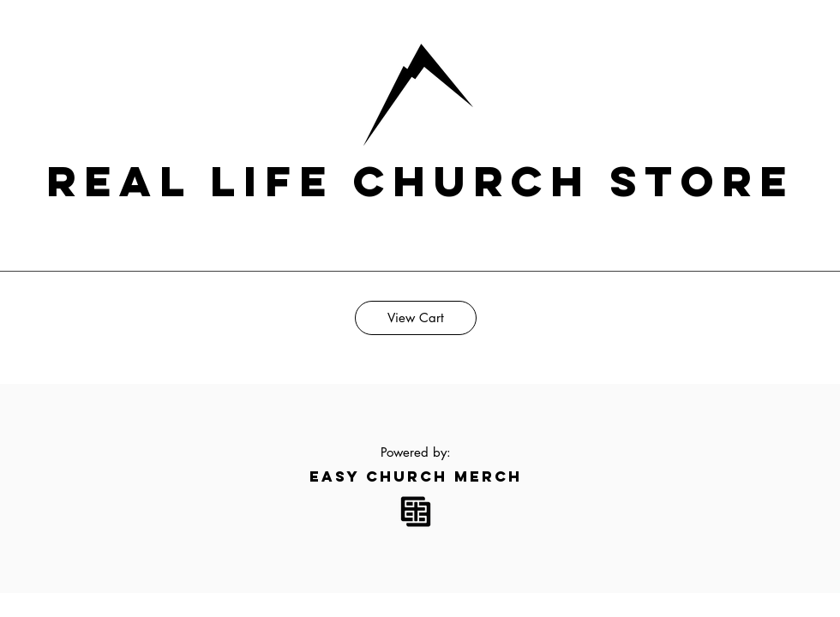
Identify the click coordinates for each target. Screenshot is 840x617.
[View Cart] (416, 318)
